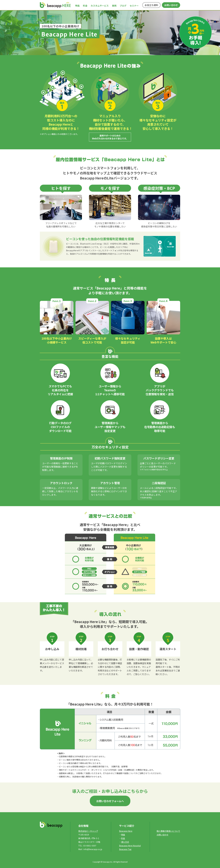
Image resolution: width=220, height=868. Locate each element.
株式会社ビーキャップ (88, 831)
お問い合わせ (171, 5)
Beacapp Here (126, 831)
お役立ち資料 (151, 5)
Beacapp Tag (125, 849)
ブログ (123, 6)
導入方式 (125, 842)
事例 (114, 6)
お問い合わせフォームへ (110, 801)
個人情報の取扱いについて (168, 831)
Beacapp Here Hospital (130, 846)
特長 (77, 6)
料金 (85, 6)
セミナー (134, 6)
